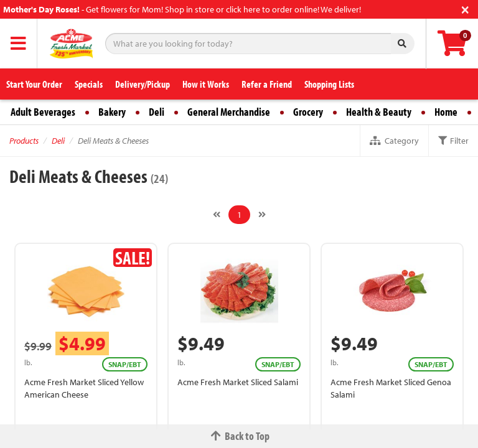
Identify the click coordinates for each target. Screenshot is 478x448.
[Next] (262, 215)
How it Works (206, 84)
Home (446, 112)
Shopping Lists (329, 84)
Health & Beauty (379, 112)
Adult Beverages (43, 112)
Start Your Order (34, 84)
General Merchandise (229, 112)
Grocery (308, 112)
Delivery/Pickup (143, 84)
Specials (89, 84)
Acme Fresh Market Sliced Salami (238, 382)
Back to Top (239, 436)
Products (24, 141)
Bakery (112, 112)
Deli (157, 112)
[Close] (465, 8)
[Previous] (217, 215)
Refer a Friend (267, 84)
